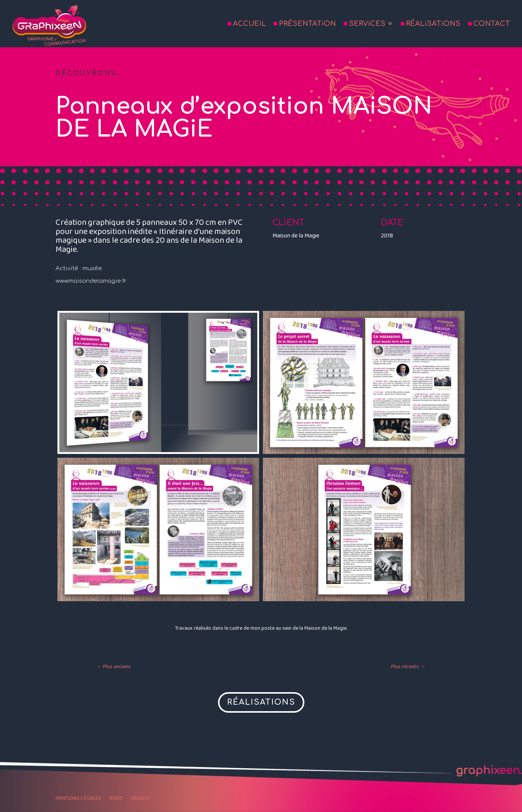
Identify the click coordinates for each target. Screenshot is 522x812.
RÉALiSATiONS (433, 24)
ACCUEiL (249, 24)
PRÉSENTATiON (307, 24)
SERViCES (367, 24)
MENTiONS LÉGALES (78, 799)
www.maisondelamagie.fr (91, 281)
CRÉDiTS (141, 799)
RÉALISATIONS (261, 702)
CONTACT (492, 24)
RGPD (116, 799)
